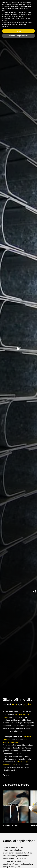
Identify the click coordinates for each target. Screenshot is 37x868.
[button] (34, 3)
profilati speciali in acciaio (21, 745)
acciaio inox (22, 726)
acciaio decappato (18, 728)
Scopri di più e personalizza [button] (18, 36)
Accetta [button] (18, 31)
